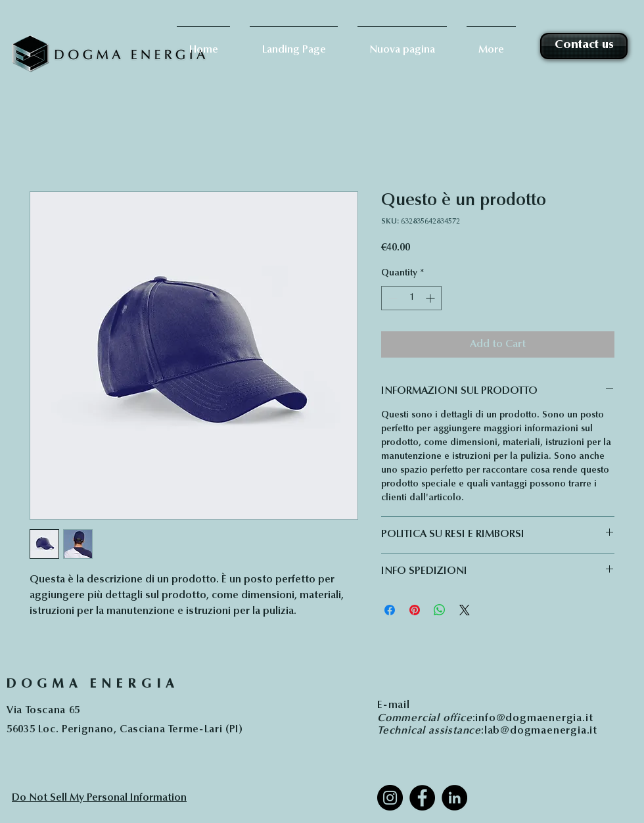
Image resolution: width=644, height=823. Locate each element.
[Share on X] (465, 610)
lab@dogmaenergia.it (541, 731)
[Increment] (431, 298)
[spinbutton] (411, 298)
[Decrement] (391, 298)
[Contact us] (584, 46)
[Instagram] (390, 798)
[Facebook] (422, 798)
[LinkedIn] (454, 798)
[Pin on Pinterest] (415, 610)
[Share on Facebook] (390, 610)
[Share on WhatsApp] (440, 610)
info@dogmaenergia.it (534, 718)
